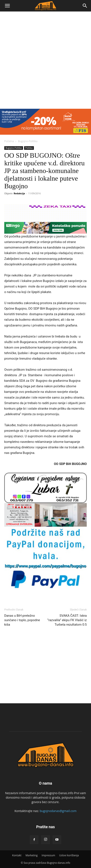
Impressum (48, 855)
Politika (29, 148)
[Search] (85, 6)
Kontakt (17, 855)
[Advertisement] (45, 59)
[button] (7, 6)
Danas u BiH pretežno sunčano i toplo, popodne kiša (22, 620)
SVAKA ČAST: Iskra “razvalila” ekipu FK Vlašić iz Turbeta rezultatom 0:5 (67, 620)
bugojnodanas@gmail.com (58, 811)
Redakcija (19, 193)
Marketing (32, 855)
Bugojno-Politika (28, 141)
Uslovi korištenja (69, 855)
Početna (9, 141)
